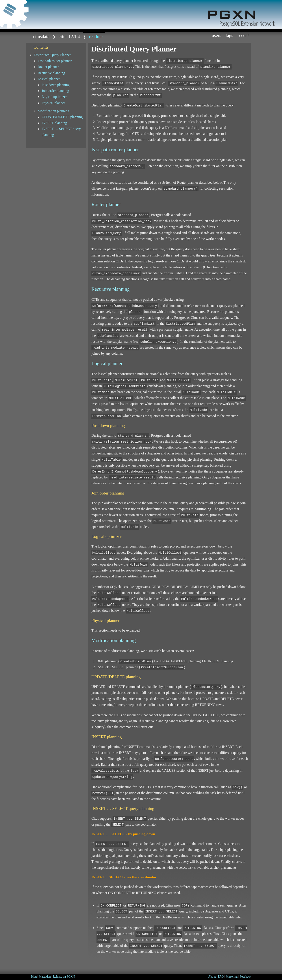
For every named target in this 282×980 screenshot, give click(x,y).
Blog (34, 977)
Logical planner (49, 79)
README (96, 36)
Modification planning (54, 111)
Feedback (245, 977)
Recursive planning (51, 73)
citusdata (41, 36)
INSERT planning (54, 123)
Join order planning (55, 91)
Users (216, 35)
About (212, 977)
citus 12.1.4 (69, 36)
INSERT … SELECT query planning (61, 132)
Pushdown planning (56, 85)
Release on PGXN (64, 977)
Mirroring (232, 977)
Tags (230, 35)
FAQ (221, 977)
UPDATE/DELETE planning (62, 117)
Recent (243, 35)
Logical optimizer (54, 97)
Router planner (48, 67)
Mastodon (45, 977)
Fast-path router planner (55, 61)
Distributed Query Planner (52, 55)
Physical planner (53, 103)
